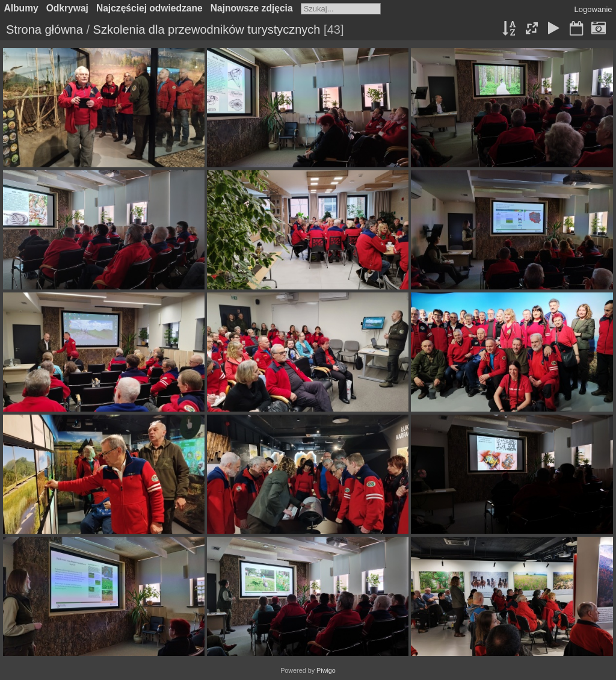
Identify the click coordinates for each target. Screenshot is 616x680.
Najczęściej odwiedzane (149, 8)
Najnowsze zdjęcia (252, 8)
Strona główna (45, 29)
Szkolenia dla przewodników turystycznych (207, 29)
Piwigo (326, 670)
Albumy (21, 8)
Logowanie (593, 9)
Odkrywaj (67, 8)
